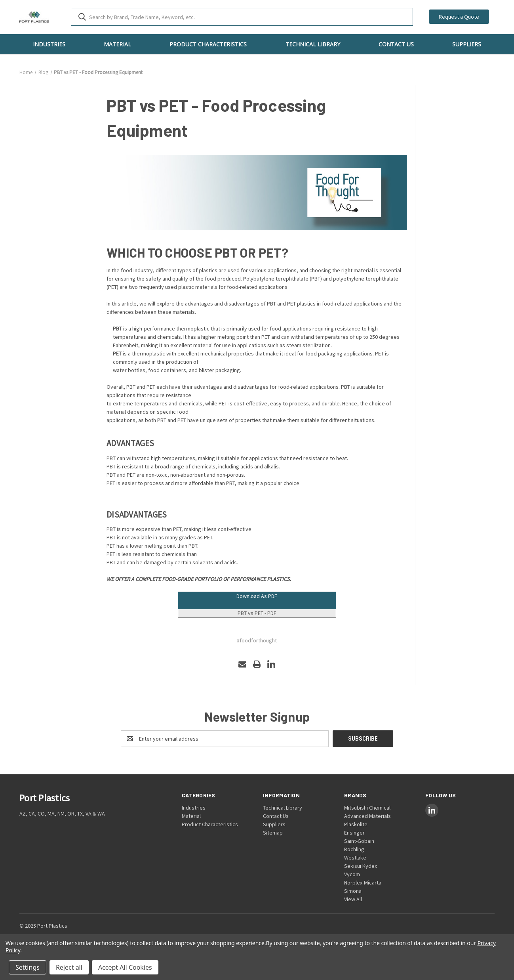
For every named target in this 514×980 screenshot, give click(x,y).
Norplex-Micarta (363, 883)
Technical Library (313, 44)
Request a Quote (459, 17)
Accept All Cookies (125, 967)
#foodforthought (257, 640)
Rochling (354, 849)
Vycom (352, 874)
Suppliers (467, 44)
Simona (353, 891)
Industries (49, 44)
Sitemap (273, 833)
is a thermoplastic (139, 353)
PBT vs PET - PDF (257, 613)
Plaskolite (356, 824)
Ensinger (354, 833)
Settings (28, 967)
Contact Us (396, 44)
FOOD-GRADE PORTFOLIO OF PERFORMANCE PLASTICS (226, 579)
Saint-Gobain (359, 841)
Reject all (69, 967)
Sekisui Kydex (361, 866)
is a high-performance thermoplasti (160, 329)
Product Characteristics (208, 44)
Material (117, 44)
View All (353, 899)
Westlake (355, 858)
